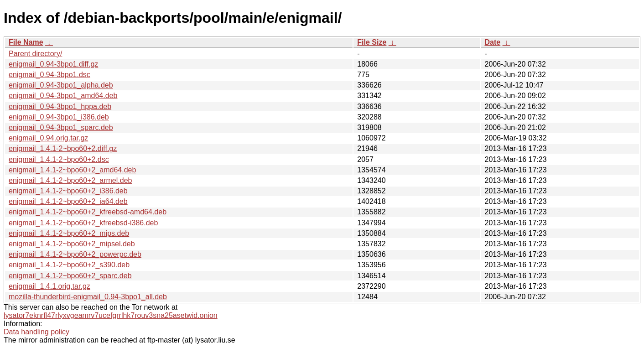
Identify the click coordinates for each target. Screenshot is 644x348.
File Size (372, 42)
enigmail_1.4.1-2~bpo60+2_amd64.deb (72, 170)
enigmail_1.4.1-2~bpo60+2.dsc (59, 159)
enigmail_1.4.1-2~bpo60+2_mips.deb (69, 233)
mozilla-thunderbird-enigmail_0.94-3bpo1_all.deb (88, 297)
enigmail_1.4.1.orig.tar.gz (49, 286)
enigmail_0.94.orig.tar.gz (48, 138)
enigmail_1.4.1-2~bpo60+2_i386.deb (68, 191)
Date (492, 42)
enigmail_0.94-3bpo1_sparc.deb (61, 127)
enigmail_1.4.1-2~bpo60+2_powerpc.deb (75, 254)
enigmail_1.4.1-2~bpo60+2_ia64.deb (68, 201)
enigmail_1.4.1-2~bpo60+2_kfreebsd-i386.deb (83, 223)
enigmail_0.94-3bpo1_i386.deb (59, 117)
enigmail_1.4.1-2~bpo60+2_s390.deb (69, 265)
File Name (26, 42)
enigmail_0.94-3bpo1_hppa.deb (60, 106)
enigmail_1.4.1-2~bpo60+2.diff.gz (63, 148)
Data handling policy (36, 332)
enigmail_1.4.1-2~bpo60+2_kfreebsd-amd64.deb (88, 212)
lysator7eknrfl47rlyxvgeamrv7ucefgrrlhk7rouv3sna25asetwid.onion (111, 315)
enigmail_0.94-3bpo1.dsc (49, 75)
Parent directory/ (35, 54)
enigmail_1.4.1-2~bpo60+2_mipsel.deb (72, 244)
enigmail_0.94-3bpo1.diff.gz (53, 64)
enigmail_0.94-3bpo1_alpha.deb (61, 85)
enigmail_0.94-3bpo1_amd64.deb (63, 96)
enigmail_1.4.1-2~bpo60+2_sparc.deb (70, 276)
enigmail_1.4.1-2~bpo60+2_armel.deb (70, 180)
